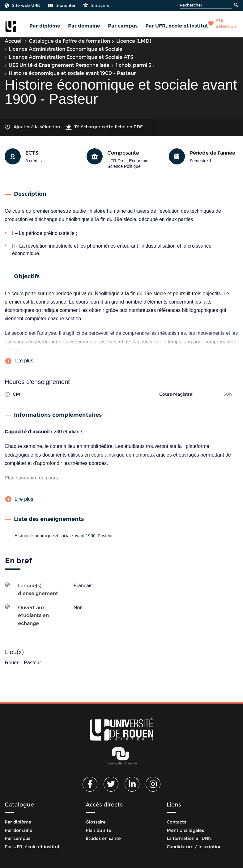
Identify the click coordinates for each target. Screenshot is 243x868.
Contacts (176, 822)
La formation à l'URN (189, 838)
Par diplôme (45, 26)
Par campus (123, 26)
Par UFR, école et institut (177, 26)
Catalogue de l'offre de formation (69, 41)
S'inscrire (96, 5)
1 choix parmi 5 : (135, 65)
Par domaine (84, 26)
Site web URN (23, 5)
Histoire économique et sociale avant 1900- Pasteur (64, 536)
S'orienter (62, 5)
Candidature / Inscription (194, 847)
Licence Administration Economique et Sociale (66, 49)
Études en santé (103, 838)
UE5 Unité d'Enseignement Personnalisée (59, 65)
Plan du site (98, 830)
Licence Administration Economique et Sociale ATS (71, 57)
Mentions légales (185, 830)
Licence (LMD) (134, 41)
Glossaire (96, 822)
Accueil (14, 41)
